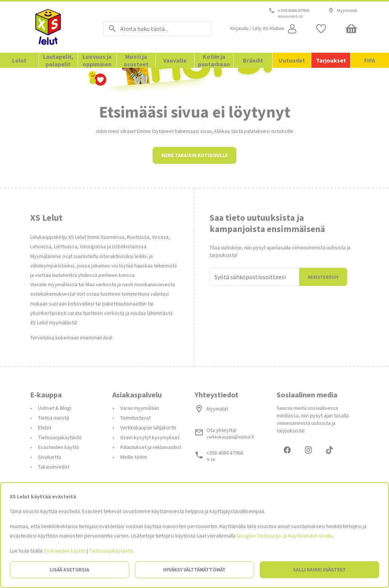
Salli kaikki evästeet (319, 570)
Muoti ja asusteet (136, 60)
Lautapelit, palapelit (58, 60)
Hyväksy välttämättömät (194, 570)
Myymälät (342, 11)
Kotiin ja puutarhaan (214, 60)
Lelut (19, 60)
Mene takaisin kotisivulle (194, 221)
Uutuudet (292, 60)
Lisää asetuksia (70, 570)
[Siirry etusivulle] (57, 27)
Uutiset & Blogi (55, 473)
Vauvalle (175, 60)
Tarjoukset (331, 60)
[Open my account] (264, 29)
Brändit (253, 60)
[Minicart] (351, 29)
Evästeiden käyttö (65, 551)
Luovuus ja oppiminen (97, 60)
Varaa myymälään (140, 473)
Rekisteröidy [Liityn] (323, 343)
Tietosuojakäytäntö (111, 551)
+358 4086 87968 (293, 11)
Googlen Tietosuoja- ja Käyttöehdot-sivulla (285, 536)
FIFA (370, 60)
